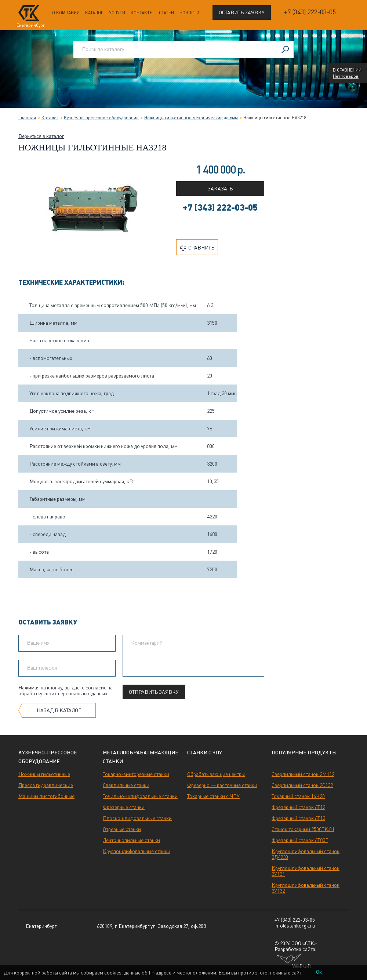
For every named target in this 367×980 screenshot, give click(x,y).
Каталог (94, 13)
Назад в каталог (59, 710)
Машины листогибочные (46, 796)
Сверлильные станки (126, 785)
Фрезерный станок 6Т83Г (300, 840)
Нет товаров (346, 76)
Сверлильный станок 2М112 (303, 774)
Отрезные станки (122, 829)
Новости (189, 13)
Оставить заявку (242, 12)
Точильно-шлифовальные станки (140, 796)
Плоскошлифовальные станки (137, 818)
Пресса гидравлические (46, 785)
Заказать (220, 189)
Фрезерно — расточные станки (222, 785)
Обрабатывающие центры (216, 774)
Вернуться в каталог (41, 136)
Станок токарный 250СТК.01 (303, 829)
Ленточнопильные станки (131, 840)
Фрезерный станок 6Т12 (298, 807)
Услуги (117, 13)
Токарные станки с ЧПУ (213, 796)
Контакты (142, 13)
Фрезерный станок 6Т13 (298, 818)
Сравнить (197, 248)
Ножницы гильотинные (44, 774)
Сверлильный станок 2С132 (302, 785)
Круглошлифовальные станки (137, 851)
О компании (66, 13)
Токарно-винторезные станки (136, 774)
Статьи (166, 13)
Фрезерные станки (124, 807)
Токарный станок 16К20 (298, 796)
